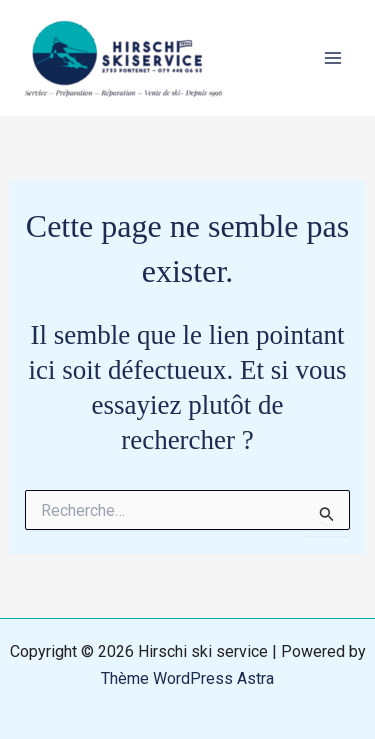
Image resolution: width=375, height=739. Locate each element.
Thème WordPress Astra (187, 678)
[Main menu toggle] (333, 58)
